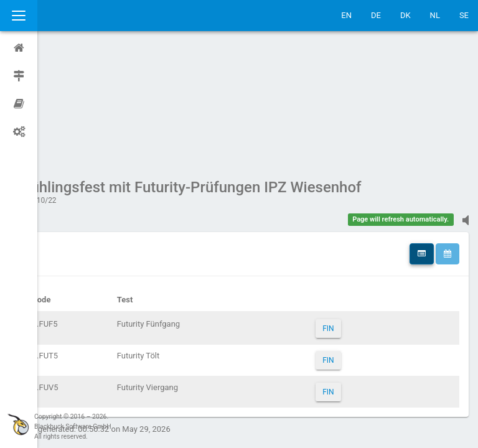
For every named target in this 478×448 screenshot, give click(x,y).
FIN (340, 210)
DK (405, 15)
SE (464, 15)
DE (376, 15)
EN (346, 15)
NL (435, 15)
